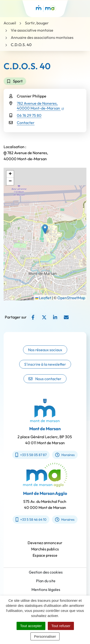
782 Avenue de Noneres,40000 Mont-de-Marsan (40, 106)
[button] (45, 229)
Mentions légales (46, 589)
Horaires (63, 455)
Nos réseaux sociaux (45, 354)
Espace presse (45, 558)
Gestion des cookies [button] (46, 572)
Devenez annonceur (45, 545)
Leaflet (43, 298)
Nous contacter (45, 383)
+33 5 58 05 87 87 (29, 455)
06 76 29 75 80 (29, 115)
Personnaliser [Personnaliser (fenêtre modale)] (45, 636)
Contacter (26, 123)
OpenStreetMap (71, 298)
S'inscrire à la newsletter (45, 369)
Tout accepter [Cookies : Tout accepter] (31, 626)
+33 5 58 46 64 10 (33, 519)
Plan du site (46, 581)
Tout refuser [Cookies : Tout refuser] (61, 626)
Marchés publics (45, 551)
